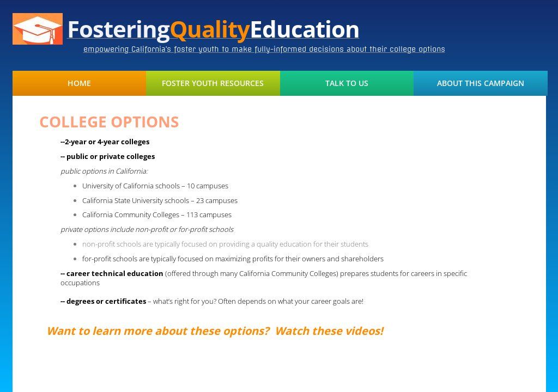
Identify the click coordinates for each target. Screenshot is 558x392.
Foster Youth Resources (213, 83)
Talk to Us (347, 83)
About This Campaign (481, 83)
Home (79, 83)
